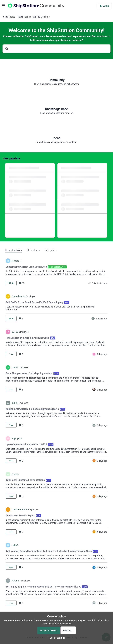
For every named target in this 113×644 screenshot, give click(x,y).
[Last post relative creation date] (100, 283)
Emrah (15, 367)
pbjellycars (17, 438)
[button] (56, 638)
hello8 (15, 545)
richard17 (17, 261)
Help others (33, 250)
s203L (15, 403)
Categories (50, 250)
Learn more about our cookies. (57, 624)
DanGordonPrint (20, 510)
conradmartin (18, 296)
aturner (15, 474)
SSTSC (15, 332)
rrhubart (16, 581)
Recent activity (13, 250)
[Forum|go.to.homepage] (36, 6)
